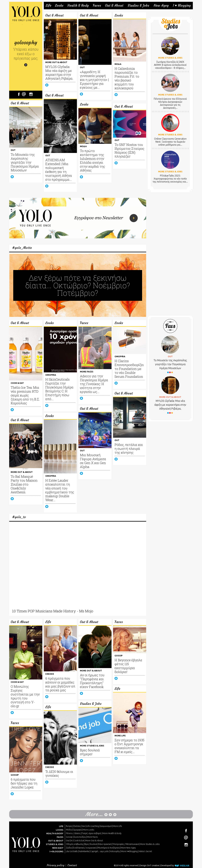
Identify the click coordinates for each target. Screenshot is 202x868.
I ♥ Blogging (182, 6)
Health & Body (78, 6)
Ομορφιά (77, 830)
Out (68, 841)
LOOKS (60, 830)
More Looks (89, 830)
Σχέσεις (77, 826)
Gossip (69, 837)
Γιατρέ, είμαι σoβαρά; (92, 833)
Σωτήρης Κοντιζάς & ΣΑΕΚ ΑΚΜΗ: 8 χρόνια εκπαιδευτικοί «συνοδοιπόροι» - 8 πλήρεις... (170, 65)
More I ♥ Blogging (129, 851)
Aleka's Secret (145, 851)
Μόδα (69, 830)
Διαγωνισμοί (106, 826)
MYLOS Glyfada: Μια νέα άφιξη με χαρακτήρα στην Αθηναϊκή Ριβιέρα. (170, 405)
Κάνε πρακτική (105, 844)
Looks (59, 6)
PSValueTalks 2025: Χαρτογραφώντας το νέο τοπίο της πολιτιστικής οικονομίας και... (170, 179)
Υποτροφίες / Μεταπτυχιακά (126, 844)
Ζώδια (69, 848)
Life (48, 6)
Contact (72, 865)
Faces (97, 6)
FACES (60, 837)
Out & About (114, 6)
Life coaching (93, 826)
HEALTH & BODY (55, 833)
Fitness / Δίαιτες (73, 833)
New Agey (161, 6)
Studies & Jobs (138, 6)
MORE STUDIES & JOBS (170, 58)
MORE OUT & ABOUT (170, 397)
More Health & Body (112, 833)
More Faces (92, 837)
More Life (117, 826)
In (72, 841)
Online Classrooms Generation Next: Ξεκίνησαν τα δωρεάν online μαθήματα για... (170, 142)
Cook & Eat (79, 841)
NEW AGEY (58, 848)
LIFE (61, 826)
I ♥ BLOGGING (56, 851)
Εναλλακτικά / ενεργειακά (85, 848)
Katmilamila (84, 851)
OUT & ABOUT (56, 841)
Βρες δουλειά (91, 844)
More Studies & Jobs (150, 844)
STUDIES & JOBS (55, 844)
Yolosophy (115, 851)
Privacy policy (56, 865)
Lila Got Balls (72, 851)
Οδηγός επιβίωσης (75, 844)
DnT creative (153, 865)
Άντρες (69, 826)
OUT (170, 356)
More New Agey (128, 848)
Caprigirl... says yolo (99, 851)
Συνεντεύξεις (80, 837)
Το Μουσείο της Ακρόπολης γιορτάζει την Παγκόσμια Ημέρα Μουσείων (170, 364)
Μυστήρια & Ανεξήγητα (109, 848)
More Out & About (94, 841)
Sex (84, 826)
